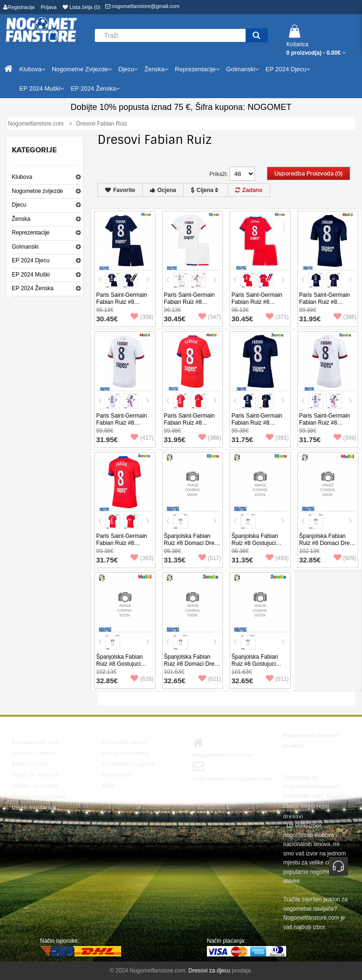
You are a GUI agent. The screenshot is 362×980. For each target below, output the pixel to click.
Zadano (249, 190)
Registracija (19, 7)
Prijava (49, 7)
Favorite (120, 190)
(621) (210, 679)
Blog (108, 786)
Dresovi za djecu (210, 971)
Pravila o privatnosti (39, 796)
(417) (142, 438)
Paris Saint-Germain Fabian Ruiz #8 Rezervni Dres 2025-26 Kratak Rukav (190, 426)
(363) (142, 558)
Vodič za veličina (35, 775)
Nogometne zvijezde (37, 191)
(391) (277, 438)
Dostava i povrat (34, 753)
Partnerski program (129, 764)
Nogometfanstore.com (223, 747)
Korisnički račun (124, 742)
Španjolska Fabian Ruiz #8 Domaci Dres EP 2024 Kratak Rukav (328, 543)
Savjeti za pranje (35, 786)
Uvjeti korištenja (34, 807)
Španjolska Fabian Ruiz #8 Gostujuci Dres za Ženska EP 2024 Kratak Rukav (256, 667)
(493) (277, 558)
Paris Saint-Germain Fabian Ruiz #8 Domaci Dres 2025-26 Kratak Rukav (327, 306)
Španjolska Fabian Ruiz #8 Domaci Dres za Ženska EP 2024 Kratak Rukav (191, 667)
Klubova (22, 177)
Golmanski (25, 247)
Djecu (19, 205)
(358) (142, 317)
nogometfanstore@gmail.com (142, 6)
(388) (345, 317)
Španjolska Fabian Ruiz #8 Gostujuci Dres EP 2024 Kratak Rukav (123, 667)
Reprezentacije (31, 233)
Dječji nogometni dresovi (306, 811)
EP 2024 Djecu (31, 260)
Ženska (21, 219)
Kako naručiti (30, 764)
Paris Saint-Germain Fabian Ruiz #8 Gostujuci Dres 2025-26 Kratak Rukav (123, 426)
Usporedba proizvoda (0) (309, 174)
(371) (277, 317)
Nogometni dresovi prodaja (311, 740)
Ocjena (163, 190)
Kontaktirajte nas (35, 742)
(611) (277, 679)
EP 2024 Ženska (33, 288)
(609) (345, 558)
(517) (210, 558)
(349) (345, 438)
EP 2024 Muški (31, 275)
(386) (210, 438)
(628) (142, 679)
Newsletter (117, 775)
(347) (210, 317)
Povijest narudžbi (126, 753)
